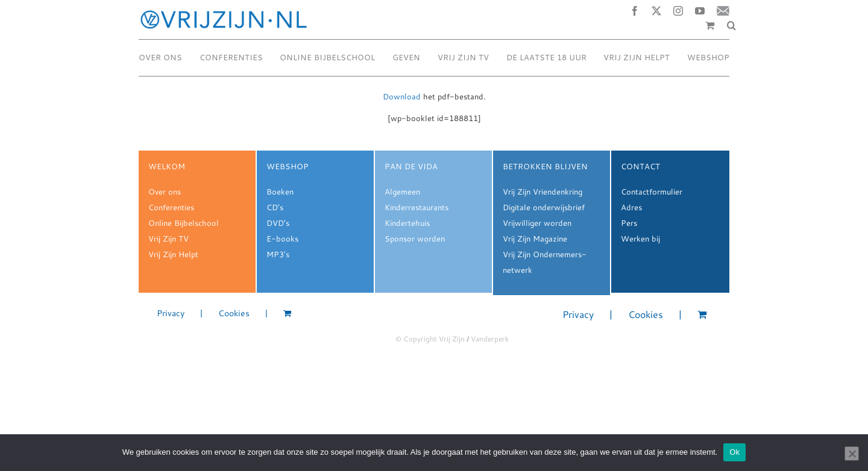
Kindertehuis (407, 223)
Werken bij (640, 239)
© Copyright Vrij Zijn (430, 339)
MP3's (278, 254)
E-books (282, 239)
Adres (631, 207)
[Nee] (852, 454)
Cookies (234, 313)
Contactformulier (652, 192)
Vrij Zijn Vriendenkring (542, 192)
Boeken (280, 192)
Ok (734, 452)
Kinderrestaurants (417, 207)
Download (402, 96)
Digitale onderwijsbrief (544, 207)
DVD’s (278, 223)
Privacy (171, 313)
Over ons (165, 192)
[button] (731, 25)
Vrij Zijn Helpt (173, 254)
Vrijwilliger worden (537, 223)
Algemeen (402, 192)
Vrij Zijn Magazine (535, 239)
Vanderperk (490, 339)
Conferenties (171, 207)
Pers (629, 223)
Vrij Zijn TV (168, 239)
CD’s (275, 207)
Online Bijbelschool (184, 223)
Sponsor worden (415, 239)
